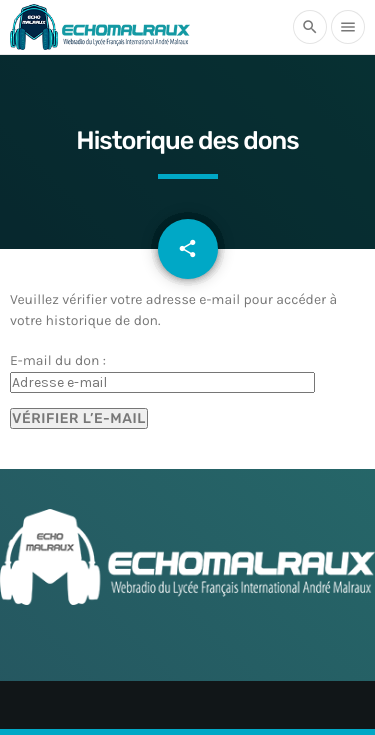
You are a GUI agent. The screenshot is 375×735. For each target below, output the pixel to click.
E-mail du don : (58, 360)
